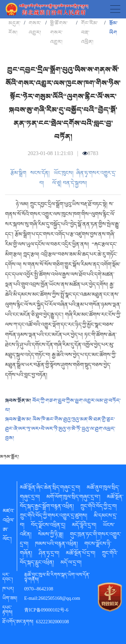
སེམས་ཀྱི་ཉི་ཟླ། (51, 535)
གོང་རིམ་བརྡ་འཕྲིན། (89, 32)
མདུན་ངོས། (14, 28)
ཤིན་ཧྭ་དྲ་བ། (49, 554)
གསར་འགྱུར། (35, 28)
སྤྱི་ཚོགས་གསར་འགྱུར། (59, 32)
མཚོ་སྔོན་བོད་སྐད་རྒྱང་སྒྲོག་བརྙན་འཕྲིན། (72, 503)
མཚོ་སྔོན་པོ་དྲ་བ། (81, 554)
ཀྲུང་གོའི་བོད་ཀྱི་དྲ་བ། (99, 507)
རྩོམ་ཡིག (113, 28)
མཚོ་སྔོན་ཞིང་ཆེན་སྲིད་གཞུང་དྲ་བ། (50, 489)
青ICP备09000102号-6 (46, 611)
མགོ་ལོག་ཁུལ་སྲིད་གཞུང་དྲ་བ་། (73, 498)
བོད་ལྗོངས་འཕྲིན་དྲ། (48, 526)
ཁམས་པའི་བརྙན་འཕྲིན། (56, 545)
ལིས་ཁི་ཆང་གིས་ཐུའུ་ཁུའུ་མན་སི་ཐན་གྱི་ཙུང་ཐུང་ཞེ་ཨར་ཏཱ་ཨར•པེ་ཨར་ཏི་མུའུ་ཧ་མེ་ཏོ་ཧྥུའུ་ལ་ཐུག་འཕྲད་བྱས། (60, 429)
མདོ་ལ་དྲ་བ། (71, 564)
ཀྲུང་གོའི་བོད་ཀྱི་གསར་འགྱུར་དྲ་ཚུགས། (54, 517)
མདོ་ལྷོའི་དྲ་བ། (84, 526)
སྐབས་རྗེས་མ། (19, 419)
